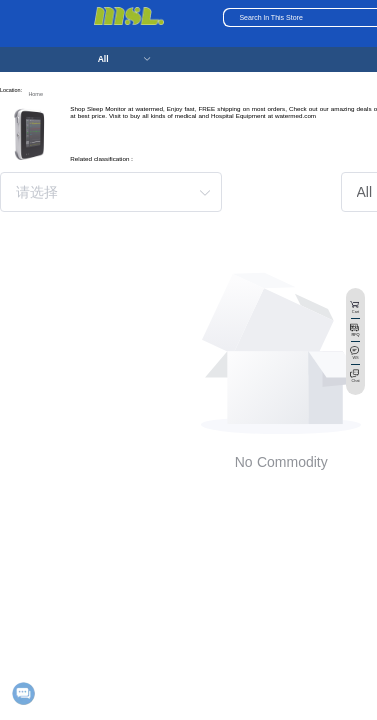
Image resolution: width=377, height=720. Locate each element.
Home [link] (35, 94)
